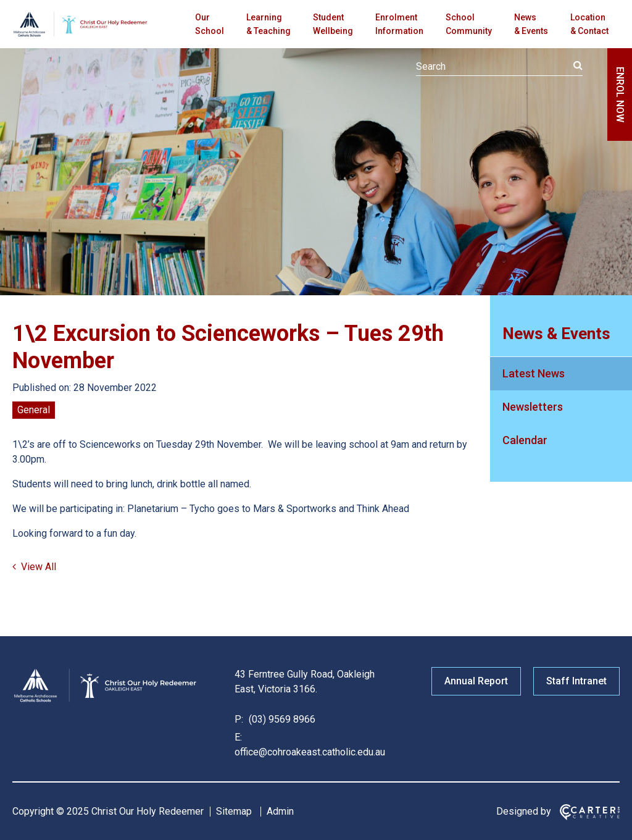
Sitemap (234, 811)
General (34, 410)
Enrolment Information (399, 24)
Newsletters (533, 407)
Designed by (524, 811)
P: (239, 719)
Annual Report (476, 681)
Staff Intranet (576, 681)
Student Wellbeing (333, 24)
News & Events (531, 24)
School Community (469, 24)
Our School (210, 24)
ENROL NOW (620, 94)
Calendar (525, 440)
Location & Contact (589, 24)
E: (238, 737)
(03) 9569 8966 (281, 719)
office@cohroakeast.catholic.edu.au (310, 752)
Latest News (534, 373)
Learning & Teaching (268, 24)
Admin (280, 811)
